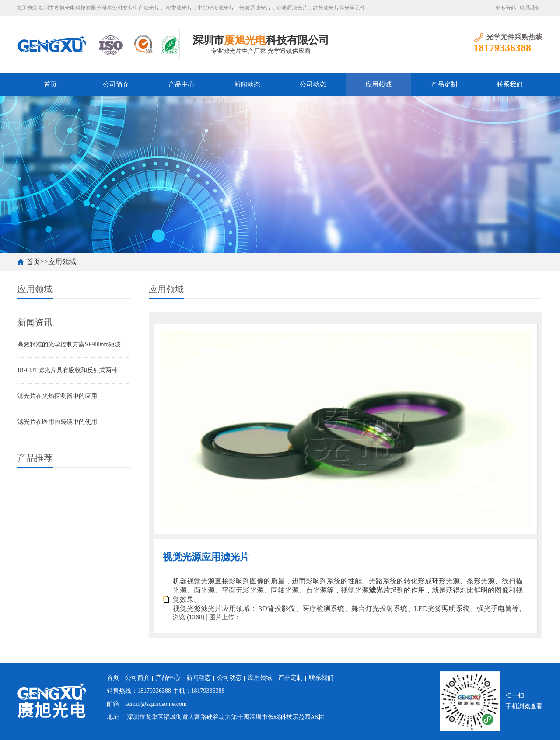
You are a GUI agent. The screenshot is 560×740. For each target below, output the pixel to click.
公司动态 (313, 84)
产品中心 (182, 84)
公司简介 (116, 84)
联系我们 (530, 8)
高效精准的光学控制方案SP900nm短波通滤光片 (74, 344)
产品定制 (444, 84)
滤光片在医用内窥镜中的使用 (57, 422)
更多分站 (506, 8)
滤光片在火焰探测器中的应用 (57, 396)
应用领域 (378, 84)
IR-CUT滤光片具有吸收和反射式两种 (68, 370)
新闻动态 (247, 84)
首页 (50, 84)
